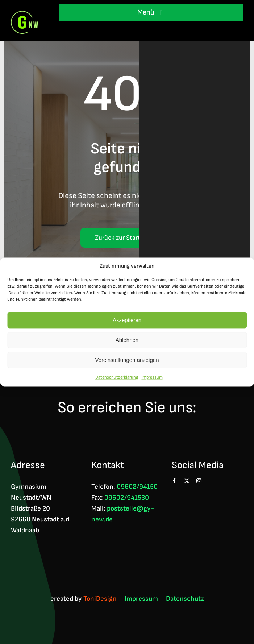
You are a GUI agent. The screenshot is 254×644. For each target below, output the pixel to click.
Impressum (152, 378)
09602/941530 (127, 498)
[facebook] (174, 481)
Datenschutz (185, 599)
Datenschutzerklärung (117, 378)
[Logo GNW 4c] (24, 15)
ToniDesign (100, 599)
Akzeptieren (127, 320)
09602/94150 (137, 487)
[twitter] (187, 481)
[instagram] (199, 481)
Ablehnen (127, 340)
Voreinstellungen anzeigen (127, 360)
